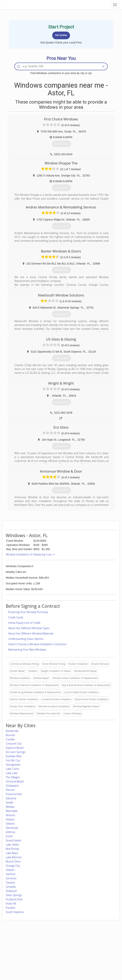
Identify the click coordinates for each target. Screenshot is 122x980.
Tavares (10, 882)
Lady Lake (12, 773)
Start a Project (17, 953)
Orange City (13, 866)
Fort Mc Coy (13, 760)
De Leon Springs (16, 752)
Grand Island (13, 840)
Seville (9, 802)
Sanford (11, 874)
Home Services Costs (21, 944)
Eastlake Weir (14, 756)
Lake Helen (12, 845)
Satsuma (11, 798)
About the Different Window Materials (31, 633)
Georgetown (13, 765)
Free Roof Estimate (20, 957)
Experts (45, 948)
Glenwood (12, 828)
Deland (10, 824)
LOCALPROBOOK (24, 5)
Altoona (10, 815)
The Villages (13, 777)
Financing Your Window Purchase (28, 612)
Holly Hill (11, 904)
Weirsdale (12, 811)
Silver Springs (14, 895)
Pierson (10, 790)
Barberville (12, 731)
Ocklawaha (12, 786)
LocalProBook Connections (98, 957)
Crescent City (14, 744)
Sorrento (11, 878)
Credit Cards (16, 617)
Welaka (10, 807)
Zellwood (11, 891)
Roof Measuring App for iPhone (58, 957)
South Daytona (15, 912)
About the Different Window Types (29, 628)
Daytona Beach (15, 748)
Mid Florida (12, 849)
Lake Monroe (14, 857)
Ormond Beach (15, 781)
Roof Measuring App (52, 953)
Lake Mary (12, 853)
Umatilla (11, 887)
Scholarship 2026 (92, 944)
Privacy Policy (91, 948)
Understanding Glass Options (26, 639)
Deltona (10, 832)
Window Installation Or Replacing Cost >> (30, 554)
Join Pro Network (50, 944)
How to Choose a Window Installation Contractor (37, 644)
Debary (10, 819)
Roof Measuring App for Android (58, 961)
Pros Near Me (17, 948)
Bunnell (10, 735)
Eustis (9, 836)
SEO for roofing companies (98, 961)
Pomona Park (14, 794)
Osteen (10, 870)
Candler (10, 739)
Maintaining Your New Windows (27, 650)
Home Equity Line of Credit (24, 623)
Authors (88, 953)
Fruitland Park (14, 899)
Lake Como (12, 769)
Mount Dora (13, 861)
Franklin (11, 908)
